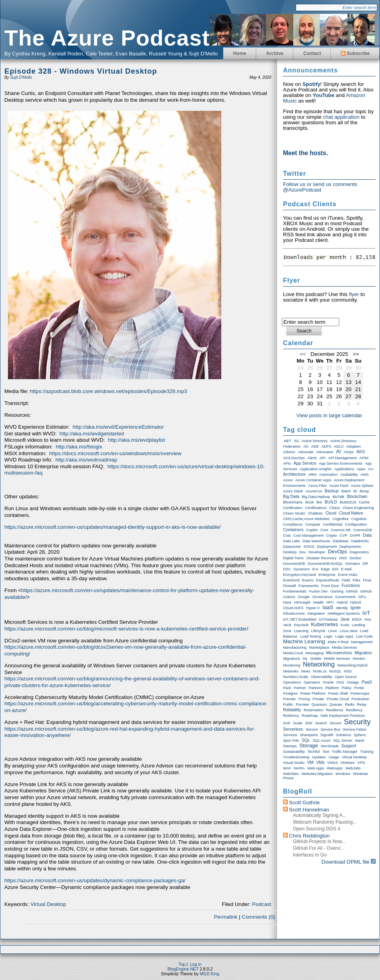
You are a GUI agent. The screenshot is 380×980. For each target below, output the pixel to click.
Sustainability (294, 752)
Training (367, 752)
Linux (332, 631)
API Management (342, 458)
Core (324, 530)
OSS (340, 682)
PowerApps (360, 693)
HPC (330, 602)
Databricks (360, 541)
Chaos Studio (294, 513)
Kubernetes (325, 624)
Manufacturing (295, 648)
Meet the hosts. (306, 153)
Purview (302, 705)
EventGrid (291, 580)
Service (312, 729)
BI (355, 491)
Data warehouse (316, 541)
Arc (371, 469)
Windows (343, 774)
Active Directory (314, 441)
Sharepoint (309, 735)
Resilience (335, 710)
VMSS (332, 763)
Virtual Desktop (48, 904)
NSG (348, 671)
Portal (359, 688)
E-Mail (346, 569)
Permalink (225, 917)
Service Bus (331, 729)
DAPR (355, 536)
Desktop (290, 552)
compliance (293, 524)
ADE (315, 446)
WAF (287, 768)
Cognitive (359, 519)
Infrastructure (294, 613)
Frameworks (309, 586)
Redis (350, 705)
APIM (364, 458)
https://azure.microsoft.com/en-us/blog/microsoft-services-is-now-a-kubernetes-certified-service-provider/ (126, 629)
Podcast (262, 904)
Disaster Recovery (321, 558)
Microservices (339, 653)
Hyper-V (313, 608)
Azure (288, 480)
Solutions (344, 735)
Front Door (330, 586)
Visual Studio (294, 763)
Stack (360, 741)
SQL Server (343, 741)
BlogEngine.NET (183, 969)
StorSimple (330, 746)
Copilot (312, 530)
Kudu (345, 625)
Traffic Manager (345, 752)
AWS (365, 475)
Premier (290, 699)
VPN (361, 763)
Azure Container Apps (313, 480)
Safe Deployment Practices (343, 716)
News (306, 671)
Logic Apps (344, 636)
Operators (312, 682)
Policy (347, 688)
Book (309, 502)
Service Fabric (355, 729)
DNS (343, 558)
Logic (328, 636)
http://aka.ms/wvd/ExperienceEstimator (118, 427)
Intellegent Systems (343, 613)
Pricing (304, 699)
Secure (336, 723)
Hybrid (342, 602)
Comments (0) (258, 917)
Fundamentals (295, 591)
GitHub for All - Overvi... (319, 848)
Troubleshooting (296, 757)
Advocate (306, 452)
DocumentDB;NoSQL (325, 564)
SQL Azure (322, 741)
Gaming (337, 591)
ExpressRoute (328, 580)
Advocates (325, 452)
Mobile (316, 659)
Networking (319, 664)
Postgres (290, 693)
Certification (293, 508)
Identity (342, 608)
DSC (287, 569)
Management (362, 642)
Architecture (294, 474)
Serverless (293, 729)
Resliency (291, 716)
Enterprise (327, 575)
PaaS (367, 682)
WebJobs (353, 768)
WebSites (291, 774)
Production (360, 699)
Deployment (327, 547)
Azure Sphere (362, 486)
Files (357, 580)
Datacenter (292, 547)
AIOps (349, 452)
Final (367, 580)
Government (345, 597)
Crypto (332, 536)
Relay (362, 705)
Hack (287, 602)
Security (357, 722)
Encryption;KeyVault (299, 575)
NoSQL (335, 671)
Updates (319, 757)
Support (349, 746)
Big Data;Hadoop (316, 497)
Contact (312, 53)
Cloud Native (351, 513)
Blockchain (357, 496)
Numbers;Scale (296, 677)
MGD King (209, 974)
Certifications (316, 508)
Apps (361, 469)
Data (368, 535)
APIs (287, 463)
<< (303, 354)
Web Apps (315, 768)
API (322, 458)
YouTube (324, 95)
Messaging (314, 653)
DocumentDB (294, 564)
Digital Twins (293, 558)
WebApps (335, 768)
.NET (287, 441)
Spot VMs (291, 741)
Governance (322, 597)
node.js (320, 671)
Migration (363, 653)
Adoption (354, 446)
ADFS (326, 446)
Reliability (292, 710)
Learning (301, 631)
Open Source (346, 677)
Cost (287, 536)
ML (305, 659)
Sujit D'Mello (21, 77)
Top (182, 964)
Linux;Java (349, 631)
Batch (346, 491)
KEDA (357, 619)
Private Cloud (338, 699)
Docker (355, 558)
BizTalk (338, 497)
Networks (291, 671)
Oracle (328, 682)
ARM (313, 475)
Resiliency (354, 710)
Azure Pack (339, 486)
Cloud (331, 513)
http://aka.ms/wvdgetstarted (92, 434)
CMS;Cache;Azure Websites (306, 519)
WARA (299, 768)
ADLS (338, 446)
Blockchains (293, 502)
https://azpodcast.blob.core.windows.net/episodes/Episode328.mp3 (108, 391)
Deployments (350, 547)
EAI (315, 569)
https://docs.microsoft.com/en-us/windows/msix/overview (115, 453)
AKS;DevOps (294, 458)
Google (304, 597)
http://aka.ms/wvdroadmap (86, 460)
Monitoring (292, 665)
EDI (335, 569)
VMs (320, 762)
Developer (317, 552)
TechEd (314, 752)
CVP (343, 536)
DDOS (309, 547)
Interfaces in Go (310, 855)
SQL (306, 740)
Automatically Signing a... (320, 815)
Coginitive (341, 519)
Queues (336, 705)
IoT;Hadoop (329, 619)
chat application (341, 117)
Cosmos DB (341, 530)
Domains (353, 564)
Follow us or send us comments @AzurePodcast (320, 187)
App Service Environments (341, 463)
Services (290, 735)
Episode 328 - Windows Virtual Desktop (81, 71)
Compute (313, 524)
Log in (196, 964)
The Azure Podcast (107, 38)
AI (339, 451)
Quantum (319, 705)
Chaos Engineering (358, 508)
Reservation (313, 710)
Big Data (291, 496)
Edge (325, 569)
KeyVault (301, 625)
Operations (292, 682)
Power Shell (338, 693)
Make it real (338, 642)
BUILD (331, 502)
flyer (354, 294)
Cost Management (308, 536)
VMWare (348, 763)
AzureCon (314, 491)
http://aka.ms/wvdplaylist (136, 440)
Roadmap (310, 716)
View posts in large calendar (329, 415)
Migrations (292, 659)
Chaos (335, 508)
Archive (275, 53)
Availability (349, 475)
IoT (366, 613)
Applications (344, 469)
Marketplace (319, 648)
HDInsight (302, 602)
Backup (332, 491)
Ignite (355, 608)
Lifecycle (318, 631)
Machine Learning (304, 641)
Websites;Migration (317, 774)
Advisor (289, 452)
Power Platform (313, 693)
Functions (351, 585)
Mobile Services (337, 659)
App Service (305, 463)
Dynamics (301, 569)
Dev (303, 552)
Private (318, 699)
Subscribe (355, 53)
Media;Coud (293, 653)
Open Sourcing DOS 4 (316, 829)
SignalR (327, 735)
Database (341, 541)
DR (365, 564)
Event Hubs (348, 575)
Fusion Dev (318, 591)
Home (240, 53)
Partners (316, 688)
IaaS (328, 607)
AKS (361, 452)
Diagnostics (359, 552)
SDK (309, 723)
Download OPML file (349, 862)
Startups (290, 746)
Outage (353, 682)
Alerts (312, 458)
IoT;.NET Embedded (300, 619)
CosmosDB (362, 530)
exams (308, 580)
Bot (319, 502)
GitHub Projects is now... (319, 841)
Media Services (344, 648)
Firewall (289, 586)
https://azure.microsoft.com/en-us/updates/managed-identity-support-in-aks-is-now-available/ (113, 527)
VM (310, 762)
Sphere (360, 735)
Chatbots (315, 513)
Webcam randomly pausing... (325, 822)
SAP (287, 723)
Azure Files (318, 486)
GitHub (352, 591)
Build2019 (348, 502)
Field (346, 580)
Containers (293, 530)
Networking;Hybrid (352, 665)
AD (306, 446)
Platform (332, 688)
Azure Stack (293, 491)
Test (326, 752)
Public (288, 705)
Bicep (364, 491)
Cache (364, 502)
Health (318, 602)
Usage (334, 757)
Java (345, 619)
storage (309, 745)
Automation (328, 475)
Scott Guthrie (304, 802)
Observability (321, 677)
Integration (316, 613)
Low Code (364, 636)
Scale (297, 723)
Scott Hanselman (309, 810)
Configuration (356, 524)
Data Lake (292, 541)
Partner (300, 688)
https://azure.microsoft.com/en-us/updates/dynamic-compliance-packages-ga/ (95, 880)
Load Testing (311, 636)
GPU (362, 597)
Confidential (333, 524)
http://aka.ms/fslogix (79, 447)
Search (321, 723)
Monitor (359, 659)
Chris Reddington (309, 836)
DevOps (337, 552)
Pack (287, 688)
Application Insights (315, 469)
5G (296, 441)
